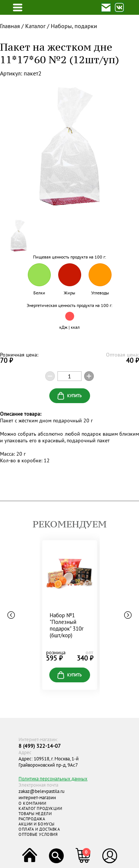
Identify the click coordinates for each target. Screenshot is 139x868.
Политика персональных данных (53, 779)
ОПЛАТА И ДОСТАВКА (39, 829)
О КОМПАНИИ (32, 803)
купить (69, 675)
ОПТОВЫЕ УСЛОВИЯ (38, 834)
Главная (10, 26)
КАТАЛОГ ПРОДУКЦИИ (40, 808)
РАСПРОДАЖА (32, 819)
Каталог (35, 26)
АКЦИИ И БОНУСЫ (37, 824)
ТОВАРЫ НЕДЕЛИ (35, 814)
